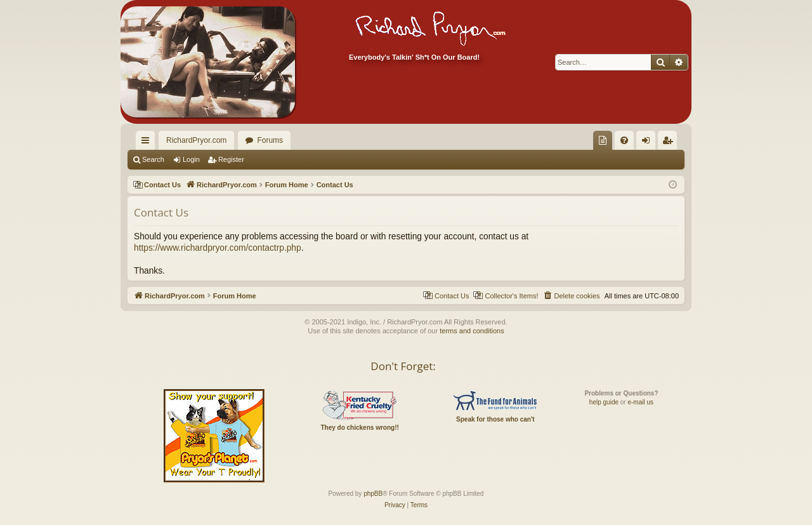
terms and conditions (472, 331)
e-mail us (640, 402)
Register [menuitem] (670, 143)
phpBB (373, 494)
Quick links (148, 143)
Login (191, 159)
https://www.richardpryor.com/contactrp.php (218, 248)
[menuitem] (603, 140)
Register (231, 159)
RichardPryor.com (196, 140)
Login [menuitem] (649, 143)
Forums (270, 140)
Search (153, 159)
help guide (604, 402)
